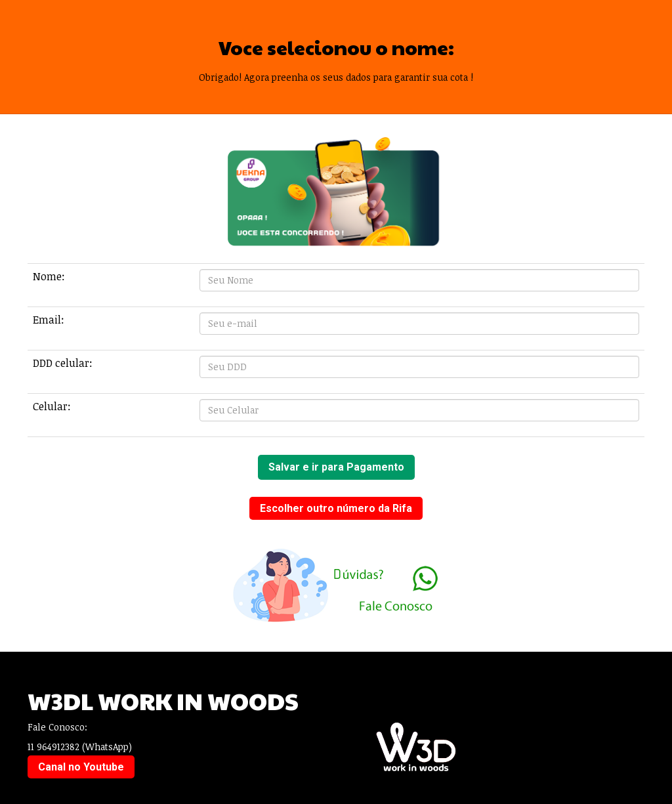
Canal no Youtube (81, 767)
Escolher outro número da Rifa (336, 508)
